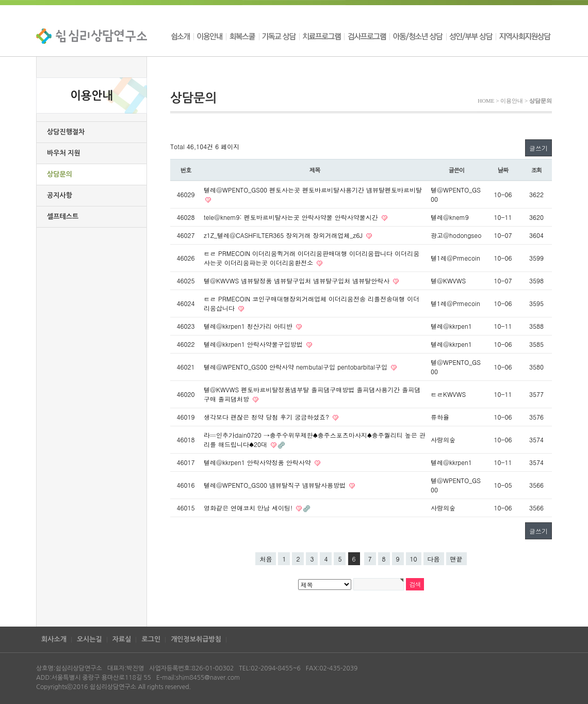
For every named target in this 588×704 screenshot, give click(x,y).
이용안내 (210, 36)
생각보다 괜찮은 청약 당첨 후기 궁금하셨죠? (267, 417)
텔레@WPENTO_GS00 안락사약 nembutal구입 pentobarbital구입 (297, 367)
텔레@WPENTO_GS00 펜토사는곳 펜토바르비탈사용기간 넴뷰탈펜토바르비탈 (313, 190)
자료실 (122, 639)
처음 (266, 559)
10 (414, 559)
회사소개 (54, 639)
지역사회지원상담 (524, 36)
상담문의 (60, 174)
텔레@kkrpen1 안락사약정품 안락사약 (258, 462)
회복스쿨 (242, 36)
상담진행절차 (66, 132)
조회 (537, 170)
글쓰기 (538, 148)
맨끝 (456, 559)
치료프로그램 (322, 36)
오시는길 (89, 639)
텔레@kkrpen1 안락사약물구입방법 (254, 344)
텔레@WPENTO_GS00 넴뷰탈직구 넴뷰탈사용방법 (276, 485)
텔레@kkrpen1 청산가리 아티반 (249, 326)
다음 (434, 559)
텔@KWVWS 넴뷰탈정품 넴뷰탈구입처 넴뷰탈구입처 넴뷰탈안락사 (298, 281)
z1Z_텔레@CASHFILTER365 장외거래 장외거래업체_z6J (284, 235)
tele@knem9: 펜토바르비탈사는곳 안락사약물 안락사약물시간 (292, 217)
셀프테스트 (63, 217)
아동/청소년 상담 (418, 36)
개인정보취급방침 (196, 639)
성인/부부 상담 (471, 36)
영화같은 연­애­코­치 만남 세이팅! (249, 508)
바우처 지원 (64, 153)
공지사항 (60, 195)
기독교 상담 (279, 36)
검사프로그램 (367, 36)
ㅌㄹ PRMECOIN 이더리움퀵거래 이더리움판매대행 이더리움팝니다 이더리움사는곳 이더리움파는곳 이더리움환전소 (312, 258)
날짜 (503, 170)
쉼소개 (182, 36)
